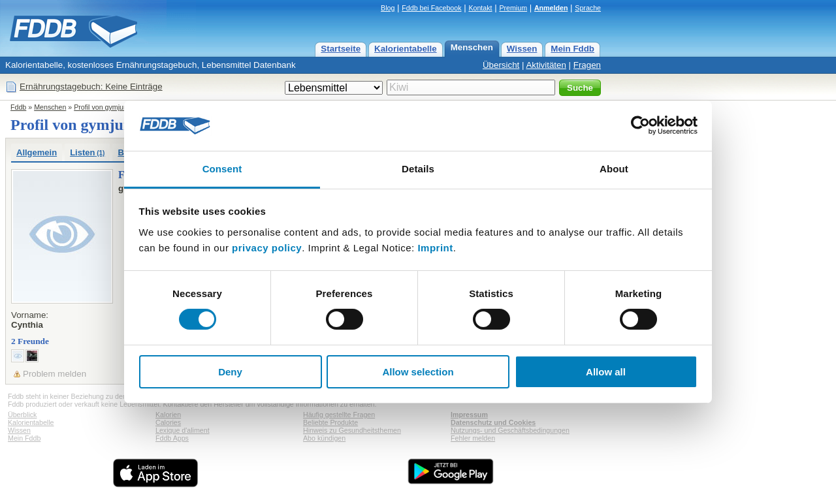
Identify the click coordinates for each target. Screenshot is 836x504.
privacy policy (267, 248)
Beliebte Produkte (330, 422)
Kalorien (168, 415)
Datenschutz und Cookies (493, 422)
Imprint (435, 248)
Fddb (18, 107)
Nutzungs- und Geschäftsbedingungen (510, 430)
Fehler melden (473, 438)
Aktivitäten (546, 65)
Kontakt (480, 8)
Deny (230, 372)
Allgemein (37, 152)
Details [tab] (418, 169)
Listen (87, 152)
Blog (388, 8)
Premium (513, 8)
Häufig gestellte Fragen (339, 415)
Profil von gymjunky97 (108, 107)
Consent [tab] (222, 169)
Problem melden (55, 374)
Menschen (472, 47)
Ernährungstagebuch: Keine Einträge (91, 87)
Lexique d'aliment (183, 430)
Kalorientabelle (406, 49)
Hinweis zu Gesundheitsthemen (352, 430)
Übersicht (501, 65)
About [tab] (614, 169)
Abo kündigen (324, 438)
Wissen (522, 49)
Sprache (588, 8)
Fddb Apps (172, 438)
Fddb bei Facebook (431, 8)
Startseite (341, 49)
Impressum (469, 415)
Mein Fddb (572, 49)
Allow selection (418, 372)
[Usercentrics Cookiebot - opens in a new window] (640, 125)
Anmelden (551, 8)
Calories (168, 422)
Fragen (587, 65)
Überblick (22, 415)
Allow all (606, 372)
